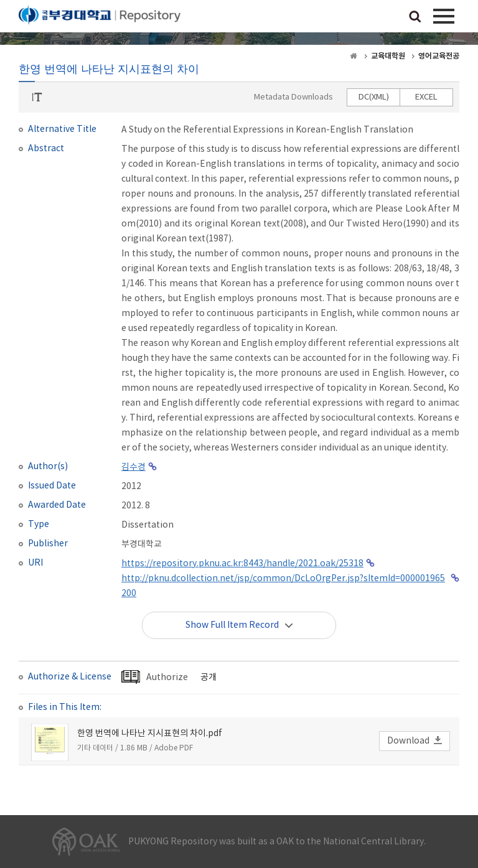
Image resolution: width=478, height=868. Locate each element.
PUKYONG (100, 19)
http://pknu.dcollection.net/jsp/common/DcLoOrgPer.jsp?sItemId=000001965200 (283, 586)
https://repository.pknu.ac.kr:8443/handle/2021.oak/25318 (242, 564)
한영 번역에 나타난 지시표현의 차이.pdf (150, 734)
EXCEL (426, 97)
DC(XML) (374, 97)
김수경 (134, 467)
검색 (415, 17)
